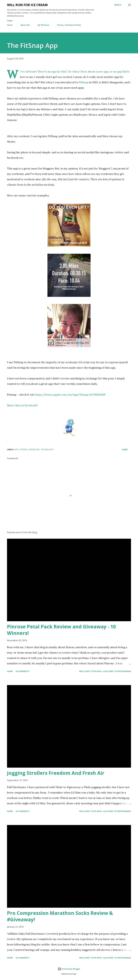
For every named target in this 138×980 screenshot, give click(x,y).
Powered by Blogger (69, 969)
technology (47, 449)
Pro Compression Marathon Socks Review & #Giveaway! (60, 916)
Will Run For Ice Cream (27, 5)
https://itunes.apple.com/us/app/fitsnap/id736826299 (70, 395)
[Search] (118, 5)
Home (10, 25)
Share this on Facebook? (22, 405)
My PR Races (43, 25)
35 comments (22, 811)
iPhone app (34, 449)
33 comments (22, 958)
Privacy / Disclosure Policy (69, 25)
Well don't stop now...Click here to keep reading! (105, 671)
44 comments (22, 671)
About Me (25, 25)
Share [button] (125, 449)
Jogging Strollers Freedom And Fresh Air (56, 773)
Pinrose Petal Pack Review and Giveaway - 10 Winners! (61, 630)
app (16, 449)
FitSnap (84, 82)
